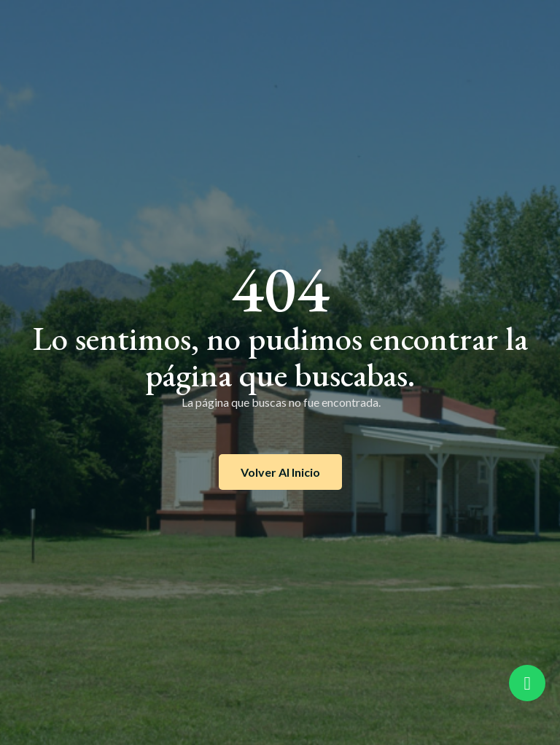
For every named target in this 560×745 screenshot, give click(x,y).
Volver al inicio (280, 472)
